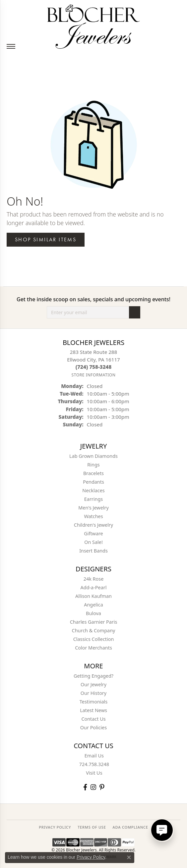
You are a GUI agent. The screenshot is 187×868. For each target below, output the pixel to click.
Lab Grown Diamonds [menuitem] (93, 456)
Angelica (93, 605)
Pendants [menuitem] (93, 482)
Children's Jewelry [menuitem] (93, 525)
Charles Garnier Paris (94, 622)
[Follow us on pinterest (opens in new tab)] (102, 787)
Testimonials (93, 702)
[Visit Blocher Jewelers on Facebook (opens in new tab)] (85, 787)
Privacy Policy (91, 857)
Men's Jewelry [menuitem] (93, 508)
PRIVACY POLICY (55, 827)
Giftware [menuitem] (93, 533)
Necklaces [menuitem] (93, 490)
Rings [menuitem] (93, 465)
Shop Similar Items (46, 240)
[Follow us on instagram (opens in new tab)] (93, 787)
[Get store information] (93, 375)
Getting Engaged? (93, 676)
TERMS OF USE (92, 827)
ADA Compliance (130, 827)
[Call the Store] (94, 367)
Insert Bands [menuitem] (93, 551)
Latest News (93, 710)
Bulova (93, 613)
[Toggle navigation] (11, 46)
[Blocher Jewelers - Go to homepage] (93, 25)
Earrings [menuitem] (93, 499)
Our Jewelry (93, 684)
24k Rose (94, 579)
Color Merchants (93, 648)
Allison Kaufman (93, 596)
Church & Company (94, 630)
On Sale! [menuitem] (93, 542)
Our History (93, 693)
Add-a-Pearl (94, 587)
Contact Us (93, 719)
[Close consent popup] (129, 857)
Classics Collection (94, 639)
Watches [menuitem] (93, 516)
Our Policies (93, 727)
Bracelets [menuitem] (93, 473)
